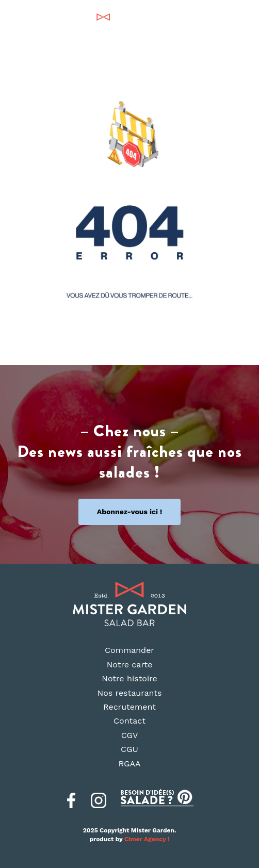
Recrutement (129, 707)
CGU (129, 749)
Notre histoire (129, 678)
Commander (129, 650)
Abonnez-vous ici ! (130, 512)
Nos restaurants (130, 693)
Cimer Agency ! (147, 839)
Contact (129, 721)
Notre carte (130, 665)
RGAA (129, 764)
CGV (130, 735)
